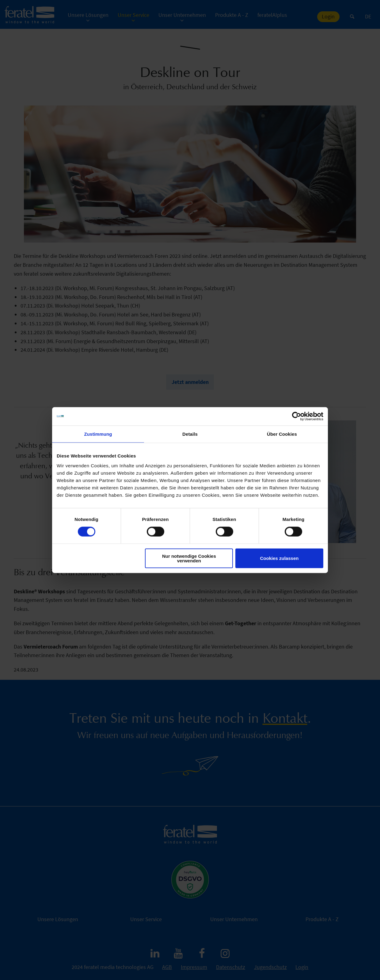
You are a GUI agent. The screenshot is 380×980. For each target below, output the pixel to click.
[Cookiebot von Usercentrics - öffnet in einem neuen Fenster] (296, 416)
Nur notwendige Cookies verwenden (189, 558)
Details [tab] (190, 434)
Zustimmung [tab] (98, 434)
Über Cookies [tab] (282, 434)
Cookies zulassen (279, 558)
